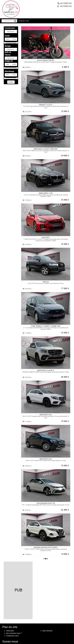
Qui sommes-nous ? (14, 633)
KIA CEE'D (46, 237)
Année (7, 36)
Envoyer (11, 82)
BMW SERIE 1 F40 (46, 193)
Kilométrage (9, 71)
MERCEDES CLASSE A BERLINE (46, 149)
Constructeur (10, 28)
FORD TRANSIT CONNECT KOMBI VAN (46, 326)
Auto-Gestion (47, 631)
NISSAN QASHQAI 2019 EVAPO (46, 547)
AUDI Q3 (46, 282)
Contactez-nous (24, 21)
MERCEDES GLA (46, 415)
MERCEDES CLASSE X (46, 370)
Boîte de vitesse (8, 54)
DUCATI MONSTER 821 (46, 60)
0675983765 (66, 3)
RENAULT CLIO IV (46, 105)
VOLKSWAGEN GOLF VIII (46, 503)
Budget (9, 61)
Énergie (8, 46)
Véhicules (10, 631)
